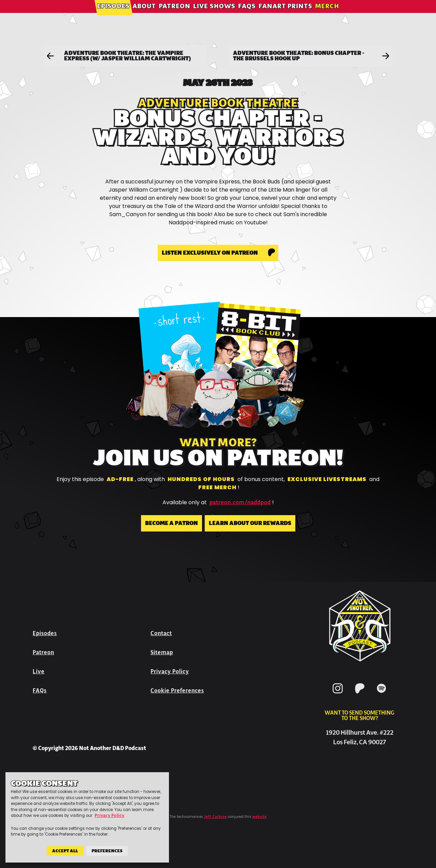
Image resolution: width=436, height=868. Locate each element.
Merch (327, 15)
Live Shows (214, 15)
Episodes (113, 15)
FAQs (247, 15)
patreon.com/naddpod (240, 503)
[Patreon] (360, 695)
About (144, 15)
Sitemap (162, 652)
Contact (161, 633)
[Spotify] (381, 695)
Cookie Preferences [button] (177, 691)
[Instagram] (338, 695)
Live (39, 671)
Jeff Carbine (215, 817)
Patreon (175, 15)
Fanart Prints (285, 15)
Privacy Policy (170, 671)
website (260, 817)
